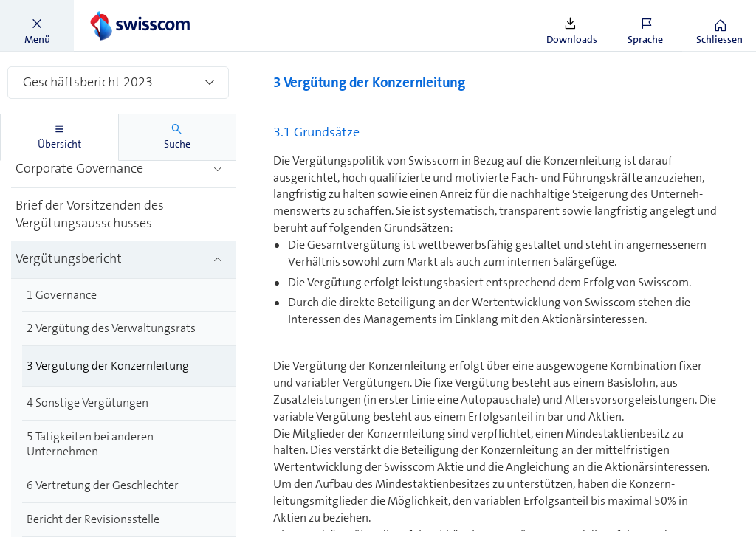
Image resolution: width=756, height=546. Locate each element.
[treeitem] (124, 170)
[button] (37, 26)
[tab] (59, 137)
